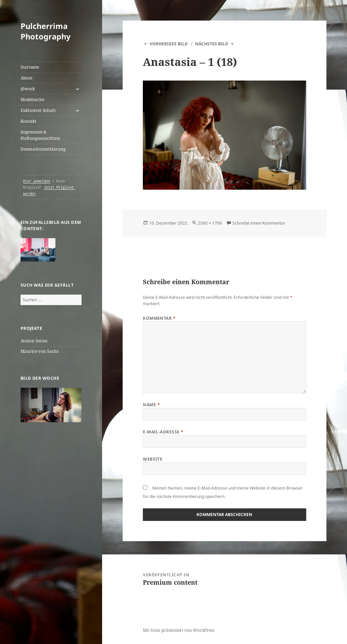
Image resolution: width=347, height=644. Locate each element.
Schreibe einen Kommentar (259, 223)
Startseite (30, 67)
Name (151, 405)
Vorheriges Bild (169, 44)
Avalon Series (34, 341)
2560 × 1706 (210, 223)
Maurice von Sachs (40, 351)
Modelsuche (32, 100)
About (26, 78)
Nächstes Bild (212, 44)
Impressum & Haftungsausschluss (40, 135)
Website (153, 459)
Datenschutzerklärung (43, 149)
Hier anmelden (37, 181)
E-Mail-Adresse (163, 432)
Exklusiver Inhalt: (38, 110)
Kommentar (159, 318)
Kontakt (28, 121)
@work (28, 89)
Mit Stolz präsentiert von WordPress (179, 630)
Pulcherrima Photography (46, 31)
